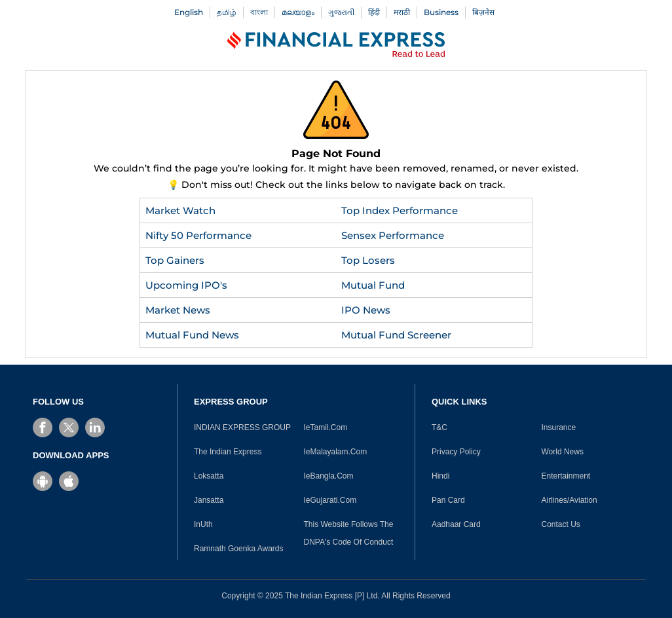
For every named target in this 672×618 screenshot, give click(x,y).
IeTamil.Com (326, 427)
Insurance (559, 427)
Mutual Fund (373, 285)
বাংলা (259, 12)
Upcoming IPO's (186, 285)
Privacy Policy (456, 452)
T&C (439, 427)
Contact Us (561, 524)
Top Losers (368, 260)
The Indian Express (228, 452)
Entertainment (566, 476)
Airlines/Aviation (569, 500)
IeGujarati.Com (330, 500)
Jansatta (209, 500)
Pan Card (448, 500)
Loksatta (209, 476)
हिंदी (374, 12)
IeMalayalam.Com (336, 452)
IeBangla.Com (329, 476)
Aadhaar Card (456, 524)
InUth (203, 524)
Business (441, 12)
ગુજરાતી (341, 12)
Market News (178, 310)
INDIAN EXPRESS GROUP (242, 427)
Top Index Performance (400, 210)
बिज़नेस (483, 12)
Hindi (440, 476)
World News (563, 452)
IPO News (366, 310)
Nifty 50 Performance (198, 235)
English (189, 12)
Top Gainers (175, 260)
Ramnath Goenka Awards (239, 549)
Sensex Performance (393, 235)
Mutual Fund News (192, 335)
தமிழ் (227, 12)
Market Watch (180, 210)
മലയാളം (298, 12)
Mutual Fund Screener (396, 335)
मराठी (402, 12)
